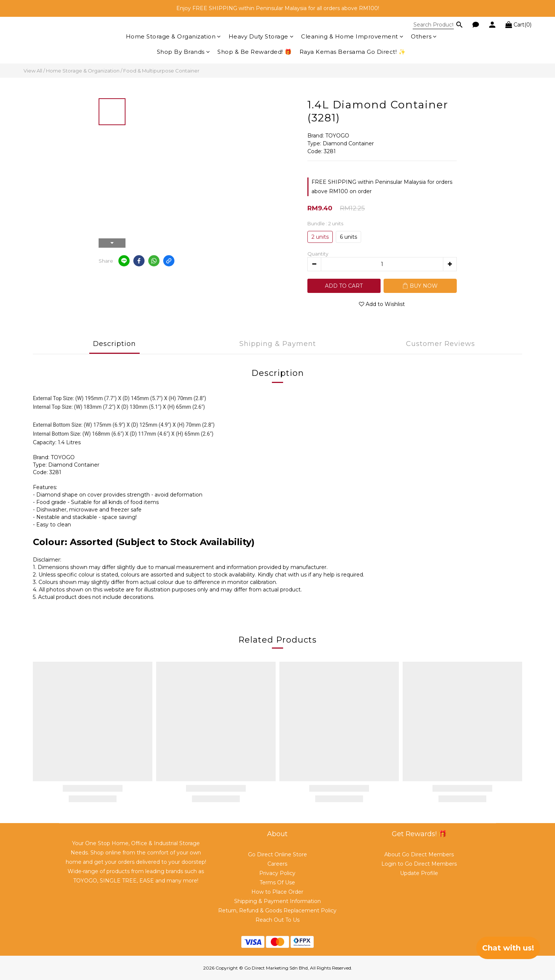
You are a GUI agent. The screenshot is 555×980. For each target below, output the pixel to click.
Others (424, 36)
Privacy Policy (277, 873)
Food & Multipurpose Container (161, 71)
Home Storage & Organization (173, 36)
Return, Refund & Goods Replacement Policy (277, 911)
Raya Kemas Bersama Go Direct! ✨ (353, 52)
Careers (277, 864)
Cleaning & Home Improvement (352, 36)
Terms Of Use (277, 882)
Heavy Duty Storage (261, 36)
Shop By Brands (184, 52)
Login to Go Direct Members (419, 864)
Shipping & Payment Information (277, 901)
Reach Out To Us (277, 920)
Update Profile (419, 873)
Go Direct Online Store (277, 854)
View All (33, 71)
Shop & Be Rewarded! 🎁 (255, 52)
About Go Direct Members (419, 854)
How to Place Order (277, 892)
